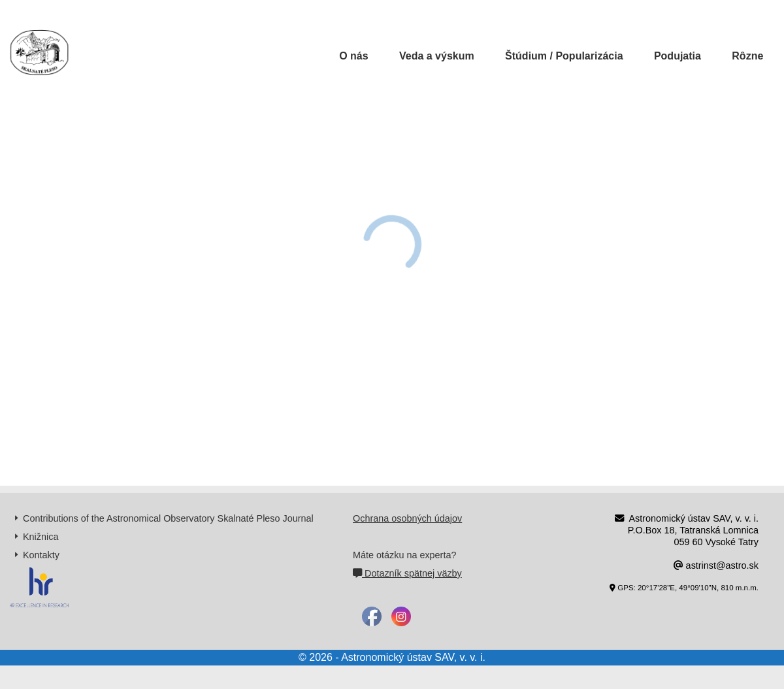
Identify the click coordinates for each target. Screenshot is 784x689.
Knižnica (41, 537)
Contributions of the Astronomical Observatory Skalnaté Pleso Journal (168, 518)
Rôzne (747, 56)
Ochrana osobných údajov (407, 518)
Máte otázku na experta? (404, 555)
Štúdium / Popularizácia (564, 56)
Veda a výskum (437, 56)
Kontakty (41, 555)
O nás (353, 56)
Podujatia (678, 56)
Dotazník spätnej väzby (407, 573)
